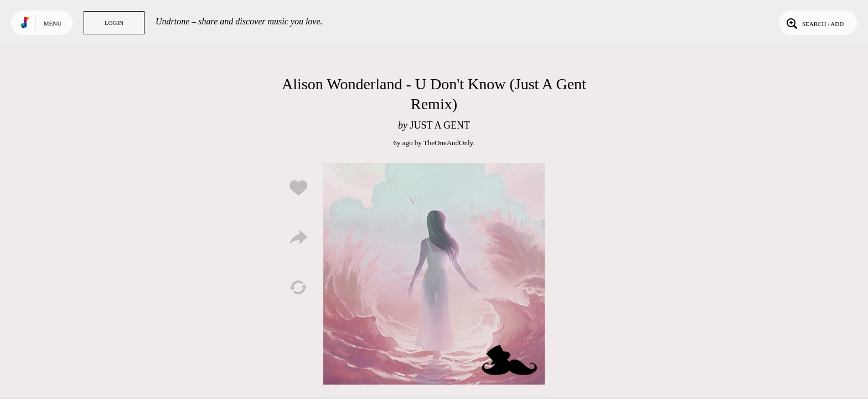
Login (114, 23)
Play (434, 274)
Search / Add (814, 23)
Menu (53, 23)
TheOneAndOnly (448, 143)
